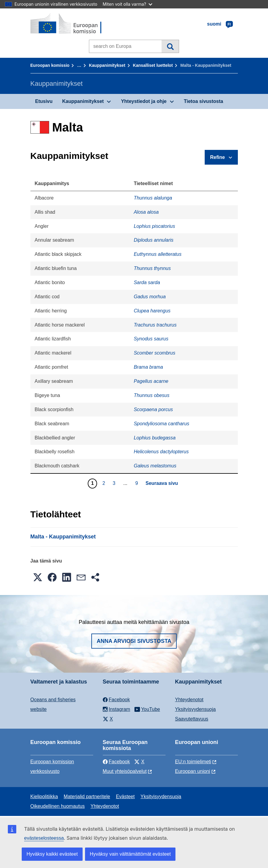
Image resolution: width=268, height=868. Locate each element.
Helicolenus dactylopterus (161, 452)
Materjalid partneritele (87, 797)
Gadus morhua (150, 297)
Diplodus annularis (154, 240)
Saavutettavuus (192, 719)
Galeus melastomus (155, 466)
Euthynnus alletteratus (158, 254)
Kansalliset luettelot (153, 65)
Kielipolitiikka (44, 797)
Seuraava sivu (162, 483)
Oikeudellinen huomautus (58, 806)
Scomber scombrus (155, 353)
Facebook (116, 762)
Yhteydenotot (189, 700)
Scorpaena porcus (153, 409)
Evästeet (125, 797)
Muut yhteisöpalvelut (125, 771)
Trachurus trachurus (155, 325)
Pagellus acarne (151, 381)
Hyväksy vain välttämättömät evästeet (130, 854)
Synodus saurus (151, 339)
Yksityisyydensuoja (195, 709)
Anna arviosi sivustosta (134, 641)
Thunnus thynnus (152, 268)
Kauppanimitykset (107, 65)
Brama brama (148, 367)
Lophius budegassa (155, 438)
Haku (170, 46)
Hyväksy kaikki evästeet (52, 854)
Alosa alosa (146, 212)
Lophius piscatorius (154, 226)
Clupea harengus (152, 311)
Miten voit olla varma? (128, 4)
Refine (218, 157)
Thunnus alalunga (153, 198)
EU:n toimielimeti (193, 762)
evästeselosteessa (44, 838)
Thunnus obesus (152, 395)
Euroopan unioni (193, 771)
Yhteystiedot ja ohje (144, 101)
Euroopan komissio (50, 65)
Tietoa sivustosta (203, 101)
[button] (38, 577)
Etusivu (44, 101)
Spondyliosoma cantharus (162, 424)
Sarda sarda (147, 282)
